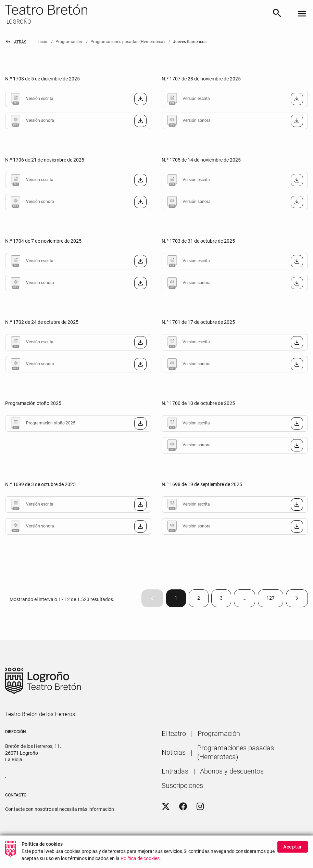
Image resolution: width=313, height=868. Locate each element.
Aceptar (293, 848)
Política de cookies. (141, 860)
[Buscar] (277, 14)
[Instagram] (200, 807)
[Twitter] (166, 807)
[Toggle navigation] (302, 14)
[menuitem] (174, 733)
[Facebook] (183, 807)
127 (275, 599)
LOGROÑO (18, 22)
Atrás (16, 42)
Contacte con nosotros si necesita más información (60, 809)
